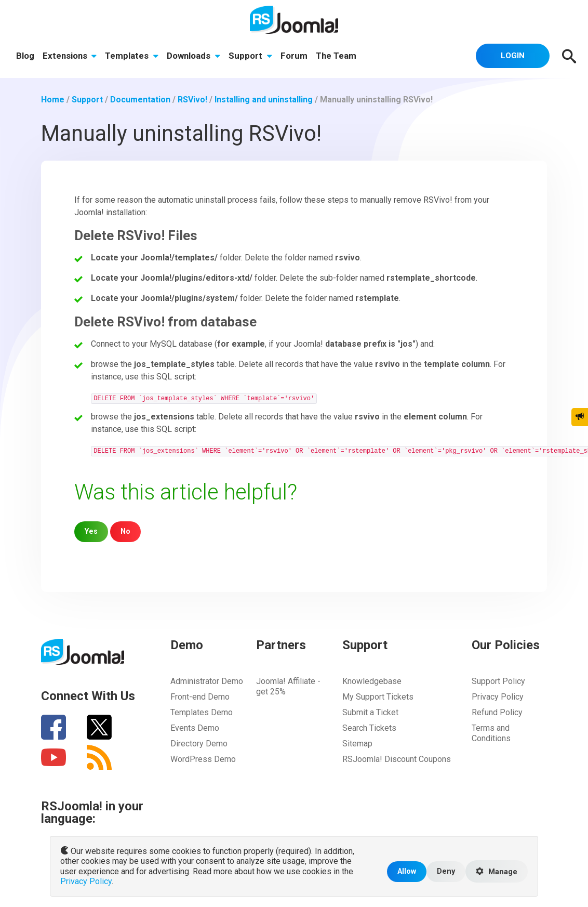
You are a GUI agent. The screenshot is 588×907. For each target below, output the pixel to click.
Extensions (70, 56)
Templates (132, 56)
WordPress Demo (203, 759)
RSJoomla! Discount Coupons (397, 759)
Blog (25, 56)
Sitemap (357, 744)
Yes (91, 531)
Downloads (193, 56)
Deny (446, 871)
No (125, 531)
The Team (336, 56)
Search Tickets (369, 728)
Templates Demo (202, 712)
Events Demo (195, 728)
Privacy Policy (498, 697)
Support (250, 56)
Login (513, 56)
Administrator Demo (207, 681)
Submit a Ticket (370, 712)
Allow (407, 871)
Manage (497, 872)
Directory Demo (199, 744)
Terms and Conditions (491, 733)
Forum (294, 56)
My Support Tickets (378, 697)
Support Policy (498, 681)
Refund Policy (497, 712)
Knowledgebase (372, 681)
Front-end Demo (200, 697)
